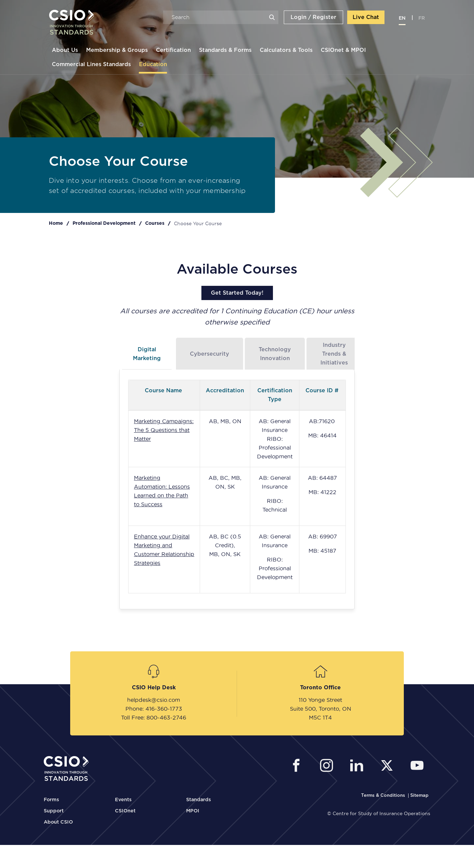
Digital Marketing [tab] (147, 354)
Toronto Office (320, 688)
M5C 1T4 (320, 717)
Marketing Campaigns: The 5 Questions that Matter (164, 430)
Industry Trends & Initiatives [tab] (334, 354)
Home (56, 223)
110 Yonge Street (320, 700)
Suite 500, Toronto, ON (321, 709)
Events (123, 800)
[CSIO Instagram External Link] (328, 766)
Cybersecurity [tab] (210, 354)
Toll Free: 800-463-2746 (154, 717)
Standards (199, 800)
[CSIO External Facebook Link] (298, 766)
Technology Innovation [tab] (275, 354)
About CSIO (58, 822)
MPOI (193, 811)
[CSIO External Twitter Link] (389, 766)
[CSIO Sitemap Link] (419, 796)
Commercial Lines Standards (91, 65)
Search (272, 18)
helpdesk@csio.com (154, 700)
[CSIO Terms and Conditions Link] (384, 796)
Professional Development (104, 223)
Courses (155, 223)
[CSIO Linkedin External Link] (359, 766)
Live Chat (366, 18)
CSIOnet (125, 811)
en (402, 19)
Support (54, 811)
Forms (51, 800)
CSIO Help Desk (154, 688)
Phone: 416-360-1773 (154, 709)
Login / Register (314, 18)
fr (422, 19)
